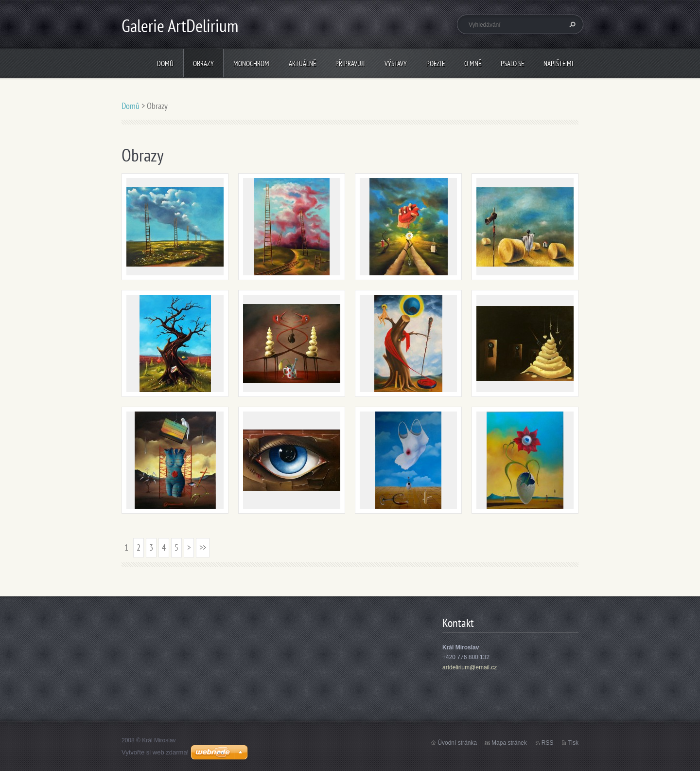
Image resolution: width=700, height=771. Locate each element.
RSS (548, 743)
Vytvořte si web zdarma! (155, 752)
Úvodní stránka (457, 743)
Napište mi (559, 63)
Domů (165, 63)
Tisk (573, 743)
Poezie (436, 63)
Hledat (571, 24)
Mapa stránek (509, 743)
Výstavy (396, 63)
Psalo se (512, 63)
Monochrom (251, 63)
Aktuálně (302, 63)
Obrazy (203, 63)
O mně (473, 63)
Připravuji (350, 63)
